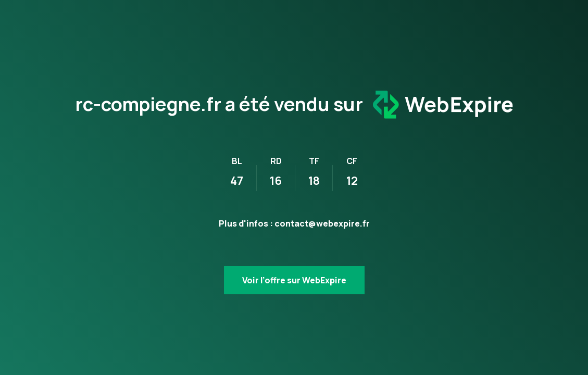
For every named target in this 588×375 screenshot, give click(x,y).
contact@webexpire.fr (322, 223)
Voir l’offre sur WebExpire (294, 280)
